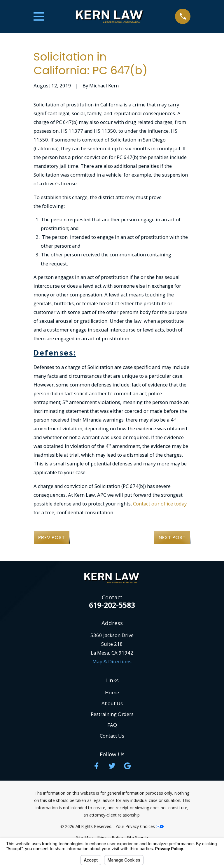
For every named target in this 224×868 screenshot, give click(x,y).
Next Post (172, 537)
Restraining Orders (112, 714)
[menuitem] (84, 837)
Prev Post (52, 537)
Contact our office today (160, 504)
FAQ (112, 725)
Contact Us (112, 736)
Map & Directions (112, 661)
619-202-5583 (112, 605)
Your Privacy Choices (140, 826)
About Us (112, 703)
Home (112, 692)
